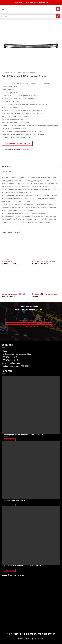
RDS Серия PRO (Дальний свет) (44, 261)
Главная (5, 72)
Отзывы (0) (6, 172)
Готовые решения (19, 72)
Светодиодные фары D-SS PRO (13, 294)
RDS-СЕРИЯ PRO (15, 149)
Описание (6, 167)
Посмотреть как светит (17, 143)
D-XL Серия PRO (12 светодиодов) (45, 294)
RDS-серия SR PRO (9, 261)
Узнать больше (10, 440)
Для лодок (34, 72)
